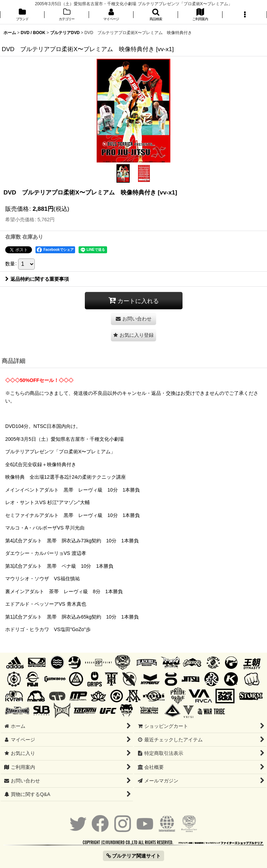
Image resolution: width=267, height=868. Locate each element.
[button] (156, 15)
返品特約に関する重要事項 (37, 279)
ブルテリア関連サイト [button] (134, 856)
